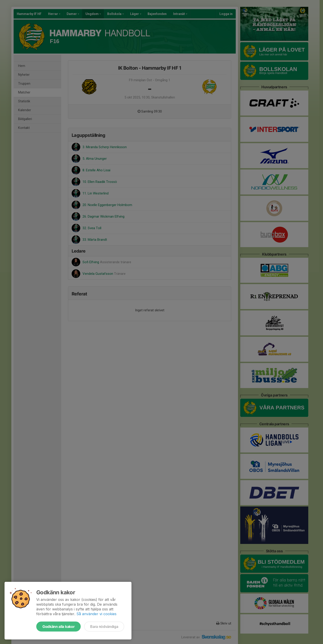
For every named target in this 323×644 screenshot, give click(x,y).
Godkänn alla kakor (58, 627)
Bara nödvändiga (104, 627)
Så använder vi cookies (96, 614)
